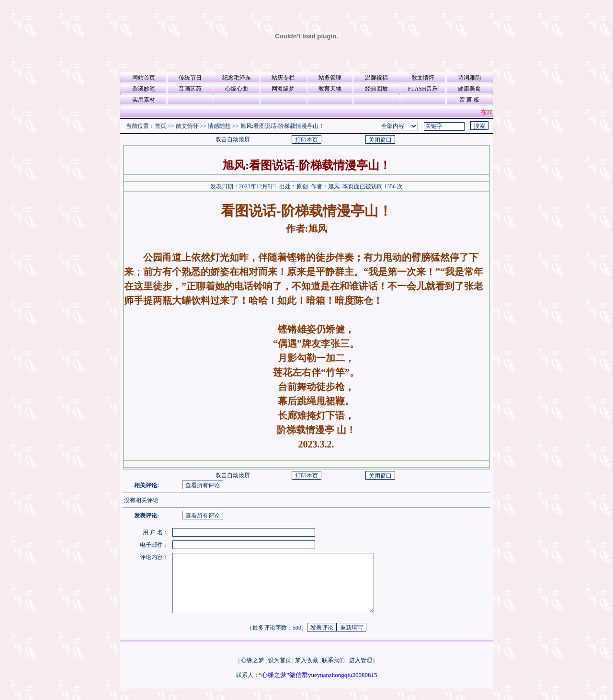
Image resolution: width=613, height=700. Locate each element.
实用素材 (144, 100)
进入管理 (361, 672)
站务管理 (330, 78)
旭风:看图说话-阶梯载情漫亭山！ (282, 126)
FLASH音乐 (423, 89)
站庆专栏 (283, 78)
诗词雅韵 (469, 78)
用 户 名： (156, 532)
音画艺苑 (190, 89)
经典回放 (376, 89)
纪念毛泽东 (237, 78)
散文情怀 (423, 78)
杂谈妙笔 (144, 89)
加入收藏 (306, 672)
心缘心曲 (237, 89)
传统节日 (190, 78)
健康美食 (469, 89)
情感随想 (219, 126)
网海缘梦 (283, 89)
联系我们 (333, 672)
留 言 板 (469, 100)
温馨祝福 (376, 78)
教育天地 (330, 89)
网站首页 (144, 78)
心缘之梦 (252, 672)
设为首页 (280, 672)
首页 (160, 126)
